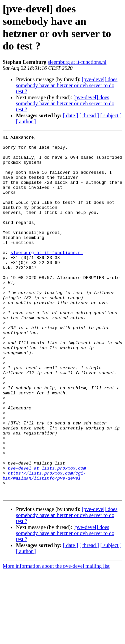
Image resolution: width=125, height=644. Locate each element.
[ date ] (70, 115)
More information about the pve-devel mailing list (56, 638)
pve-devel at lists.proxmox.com (47, 535)
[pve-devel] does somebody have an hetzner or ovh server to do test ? (67, 85)
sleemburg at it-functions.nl (77, 62)
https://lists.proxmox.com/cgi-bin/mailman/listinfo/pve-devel (44, 544)
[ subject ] (111, 115)
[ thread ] (89, 115)
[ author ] (26, 121)
